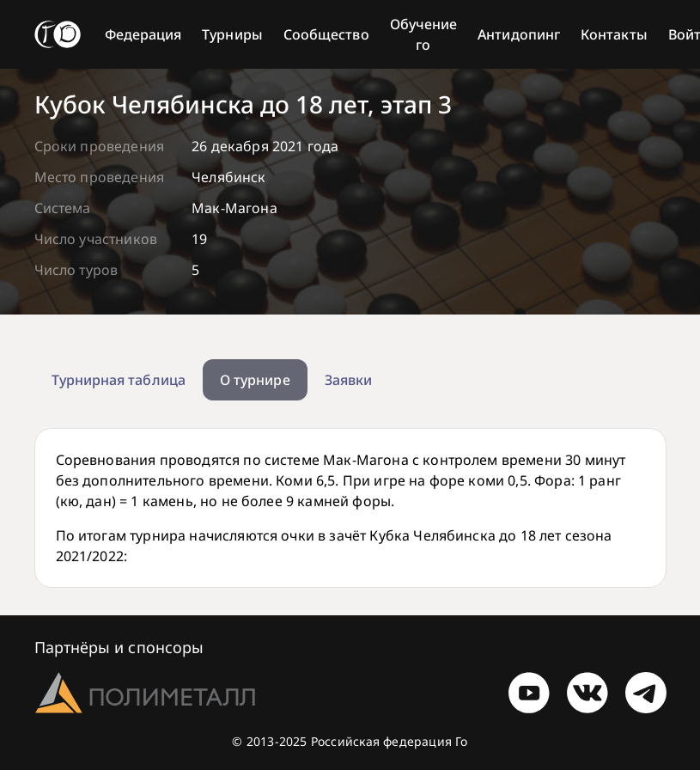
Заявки (348, 380)
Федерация (143, 34)
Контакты (614, 34)
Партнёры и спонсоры (119, 647)
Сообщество (326, 34)
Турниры (232, 34)
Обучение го (424, 34)
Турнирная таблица (119, 380)
